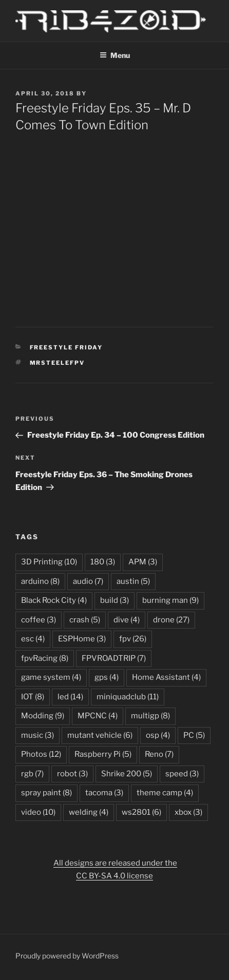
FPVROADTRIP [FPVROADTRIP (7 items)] (114, 658)
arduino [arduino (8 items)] (40, 581)
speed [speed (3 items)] (182, 774)
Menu (115, 55)
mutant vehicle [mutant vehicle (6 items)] (100, 735)
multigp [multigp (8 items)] (150, 716)
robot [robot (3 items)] (72, 774)
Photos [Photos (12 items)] (41, 754)
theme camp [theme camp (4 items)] (165, 793)
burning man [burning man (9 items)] (170, 600)
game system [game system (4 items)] (51, 677)
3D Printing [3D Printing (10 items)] (49, 562)
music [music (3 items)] (37, 735)
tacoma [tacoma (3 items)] (104, 793)
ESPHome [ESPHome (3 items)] (82, 639)
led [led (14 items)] (70, 697)
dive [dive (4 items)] (127, 620)
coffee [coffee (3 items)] (39, 620)
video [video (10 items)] (38, 812)
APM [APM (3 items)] (143, 562)
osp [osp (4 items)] (158, 735)
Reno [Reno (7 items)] (159, 754)
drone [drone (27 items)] (171, 620)
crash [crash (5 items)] (85, 620)
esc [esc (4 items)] (33, 639)
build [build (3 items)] (115, 600)
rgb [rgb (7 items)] (32, 774)
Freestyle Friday (66, 347)
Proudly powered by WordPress (67, 956)
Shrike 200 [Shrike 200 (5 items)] (127, 774)
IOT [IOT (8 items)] (33, 697)
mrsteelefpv (58, 363)
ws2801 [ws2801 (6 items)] (141, 812)
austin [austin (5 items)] (133, 581)
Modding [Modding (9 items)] (43, 716)
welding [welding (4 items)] (89, 812)
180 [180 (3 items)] (103, 562)
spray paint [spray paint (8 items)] (46, 793)
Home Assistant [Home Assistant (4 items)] (166, 677)
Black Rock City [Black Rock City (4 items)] (54, 600)
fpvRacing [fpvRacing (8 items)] (45, 658)
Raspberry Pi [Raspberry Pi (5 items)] (103, 754)
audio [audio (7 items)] (88, 581)
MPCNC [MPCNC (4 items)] (98, 716)
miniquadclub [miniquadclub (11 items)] (128, 697)
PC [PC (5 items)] (194, 735)
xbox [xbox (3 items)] (188, 812)
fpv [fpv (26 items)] (133, 639)
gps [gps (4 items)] (107, 677)
